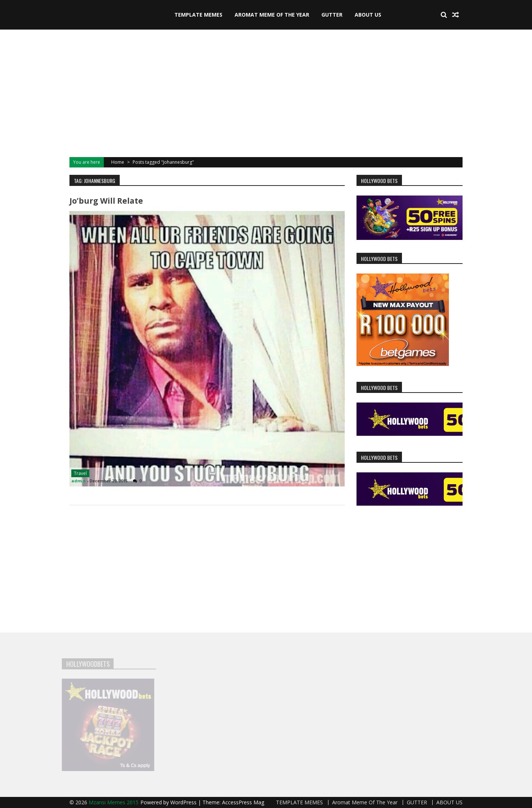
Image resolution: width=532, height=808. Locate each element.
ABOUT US (368, 15)
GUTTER (332, 15)
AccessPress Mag (243, 802)
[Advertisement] (266, 92)
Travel (80, 473)
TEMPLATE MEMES (198, 15)
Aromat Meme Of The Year (272, 15)
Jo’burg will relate (106, 201)
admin (79, 481)
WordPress (184, 802)
